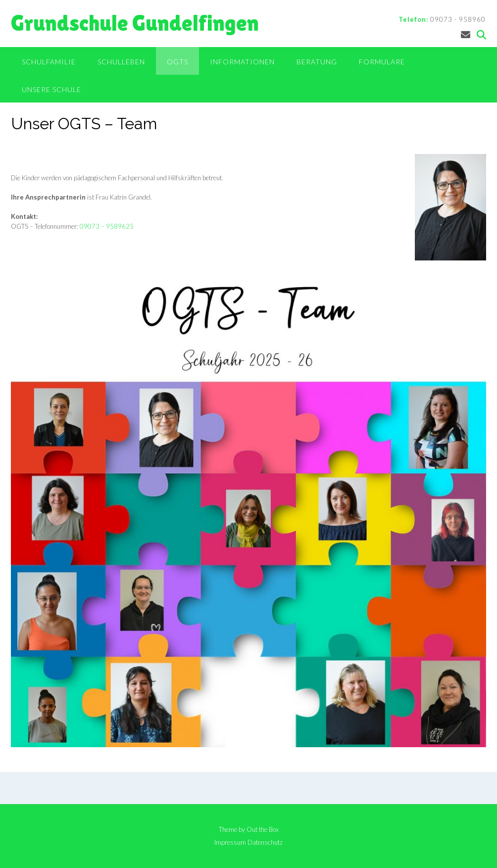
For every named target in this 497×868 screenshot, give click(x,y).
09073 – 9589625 (107, 226)
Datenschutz (265, 842)
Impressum (230, 842)
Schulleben (121, 62)
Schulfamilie (49, 62)
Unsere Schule (51, 89)
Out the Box (263, 829)
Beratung (317, 62)
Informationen (242, 62)
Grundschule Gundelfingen (135, 23)
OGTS (177, 62)
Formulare (382, 62)
